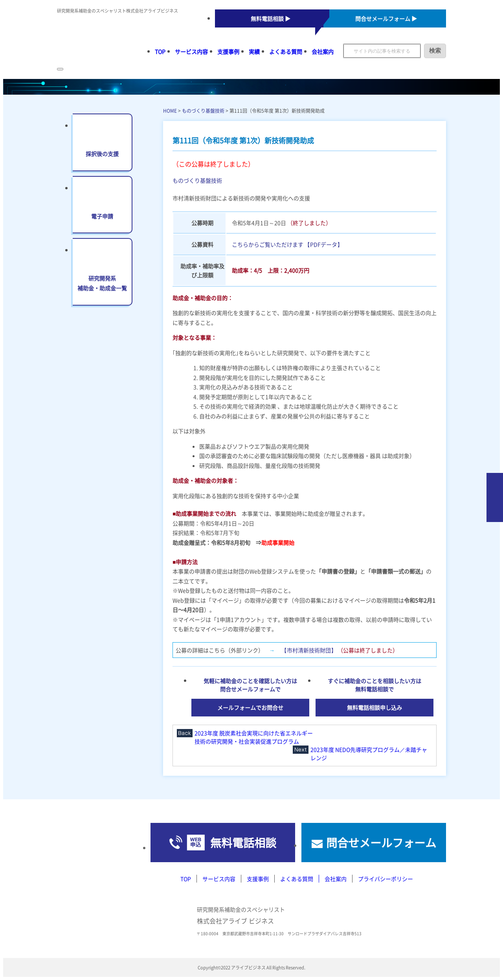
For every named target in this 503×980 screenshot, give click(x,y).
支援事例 (228, 51)
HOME (170, 111)
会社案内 (323, 51)
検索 (435, 50)
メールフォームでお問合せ (250, 707)
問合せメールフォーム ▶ (386, 18)
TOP (160, 51)
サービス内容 (191, 51)
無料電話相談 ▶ (271, 18)
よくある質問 (286, 51)
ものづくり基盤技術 (203, 111)
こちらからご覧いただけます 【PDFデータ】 (287, 244)
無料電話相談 (243, 843)
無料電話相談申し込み (374, 707)
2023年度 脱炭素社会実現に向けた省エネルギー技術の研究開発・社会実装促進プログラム (254, 737)
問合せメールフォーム (381, 843)
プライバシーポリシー (386, 879)
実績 (254, 51)
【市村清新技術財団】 (309, 650)
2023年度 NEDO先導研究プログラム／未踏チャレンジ (369, 754)
